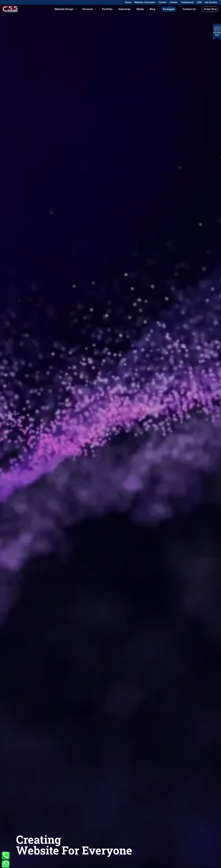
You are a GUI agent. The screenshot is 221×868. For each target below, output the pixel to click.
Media (140, 9)
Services (88, 9)
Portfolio (107, 9)
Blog (152, 9)
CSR (199, 2)
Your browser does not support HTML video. (110, 434)
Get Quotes (211, 2)
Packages (169, 9)
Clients (174, 2)
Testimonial (187, 2)
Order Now (210, 9)
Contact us (189, 9)
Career (163, 2)
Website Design (64, 9)
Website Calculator (145, 2)
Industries (125, 9)
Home (128, 2)
